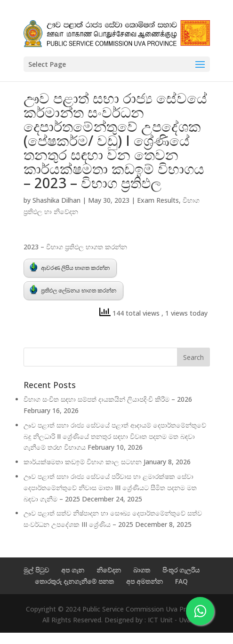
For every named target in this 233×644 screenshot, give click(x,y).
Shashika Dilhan (56, 200)
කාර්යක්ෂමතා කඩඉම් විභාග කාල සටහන (83, 462)
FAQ (181, 581)
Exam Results (158, 200)
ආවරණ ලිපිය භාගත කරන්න (70, 267)
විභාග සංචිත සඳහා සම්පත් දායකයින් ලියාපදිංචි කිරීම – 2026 (108, 399)
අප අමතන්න (145, 581)
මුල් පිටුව (36, 570)
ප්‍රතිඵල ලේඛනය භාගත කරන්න (73, 290)
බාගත (142, 570)
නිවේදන (109, 570)
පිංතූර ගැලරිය (181, 570)
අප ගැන (73, 570)
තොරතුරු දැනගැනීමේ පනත (74, 581)
